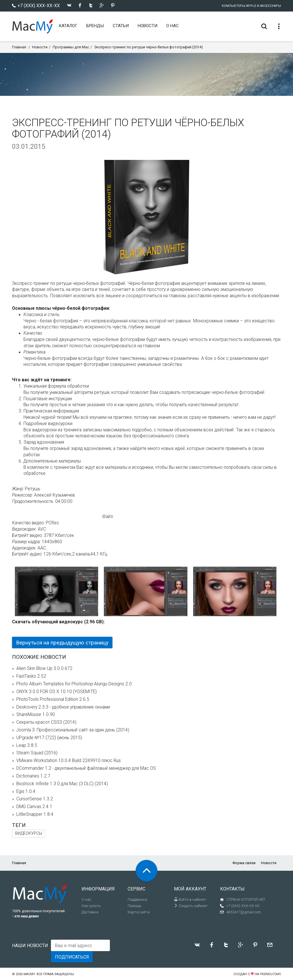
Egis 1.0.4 (26, 791)
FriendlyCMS (270, 974)
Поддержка (137, 899)
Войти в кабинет (190, 899)
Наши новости (30, 946)
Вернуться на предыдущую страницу (62, 643)
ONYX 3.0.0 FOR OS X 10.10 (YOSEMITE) (57, 692)
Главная (19, 47)
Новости (40, 47)
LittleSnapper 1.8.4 (35, 814)
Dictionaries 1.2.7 (33, 776)
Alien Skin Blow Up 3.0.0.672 (44, 668)
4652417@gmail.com (244, 912)
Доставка (90, 912)
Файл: (108, 517)
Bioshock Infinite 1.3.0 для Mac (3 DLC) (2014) (62, 784)
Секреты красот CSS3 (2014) (46, 722)
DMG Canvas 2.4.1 (34, 807)
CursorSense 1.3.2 (35, 799)
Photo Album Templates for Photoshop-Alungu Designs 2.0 (74, 684)
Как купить (91, 906)
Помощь (134, 906)
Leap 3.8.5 (27, 745)
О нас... (88, 899)
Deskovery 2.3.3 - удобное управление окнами (63, 707)
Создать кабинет (191, 906)
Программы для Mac (71, 47)
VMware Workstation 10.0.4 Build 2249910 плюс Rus (69, 761)
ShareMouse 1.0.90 (36, 715)
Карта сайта (139, 912)
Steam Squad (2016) (37, 753)
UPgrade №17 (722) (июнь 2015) (49, 738)
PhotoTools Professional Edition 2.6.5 (53, 699)
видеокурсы (29, 833)
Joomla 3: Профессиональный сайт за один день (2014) (73, 730)
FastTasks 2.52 (31, 676)
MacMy (29, 974)
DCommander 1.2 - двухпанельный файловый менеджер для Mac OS (86, 768)
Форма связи (244, 863)
